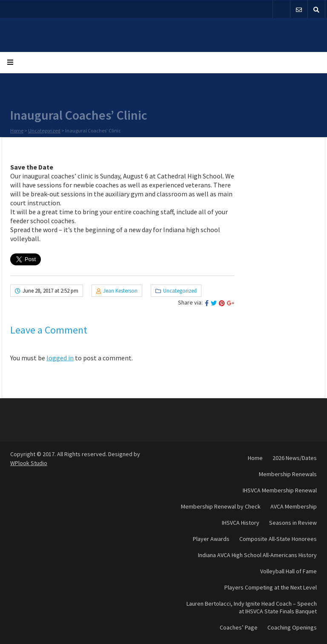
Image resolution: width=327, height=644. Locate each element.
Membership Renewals (288, 474)
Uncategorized (44, 131)
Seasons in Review (293, 523)
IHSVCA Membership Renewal (280, 490)
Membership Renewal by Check (221, 506)
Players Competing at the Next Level (271, 587)
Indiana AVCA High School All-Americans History (257, 555)
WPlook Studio (29, 463)
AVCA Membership (294, 506)
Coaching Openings (292, 627)
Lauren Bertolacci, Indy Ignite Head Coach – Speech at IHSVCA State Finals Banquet (252, 607)
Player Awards (211, 539)
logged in (60, 358)
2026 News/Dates (295, 458)
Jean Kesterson (120, 291)
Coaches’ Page (239, 627)
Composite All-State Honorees (278, 539)
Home (17, 131)
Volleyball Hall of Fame (288, 571)
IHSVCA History (241, 523)
